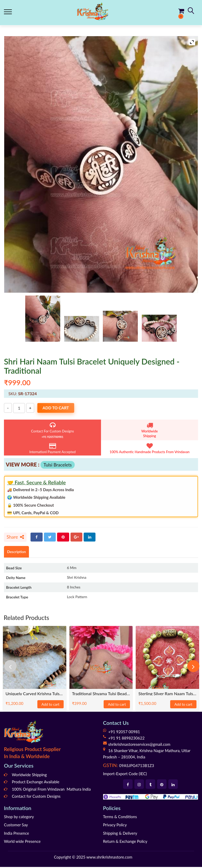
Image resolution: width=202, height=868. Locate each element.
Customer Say (16, 826)
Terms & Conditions (120, 818)
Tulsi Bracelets (57, 465)
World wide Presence (22, 842)
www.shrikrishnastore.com (109, 858)
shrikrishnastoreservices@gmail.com (139, 745)
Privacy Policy (115, 826)
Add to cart (59, 408)
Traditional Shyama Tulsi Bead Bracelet (101, 695)
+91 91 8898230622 (127, 739)
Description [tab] (18, 552)
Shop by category (19, 818)
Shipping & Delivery (120, 834)
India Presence (16, 834)
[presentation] (12, 667)
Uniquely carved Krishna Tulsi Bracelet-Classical (35, 695)
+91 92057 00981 (124, 733)
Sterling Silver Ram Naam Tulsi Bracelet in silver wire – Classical (167, 695)
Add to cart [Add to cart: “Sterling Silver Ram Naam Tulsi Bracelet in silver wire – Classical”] (183, 705)
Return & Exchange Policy (125, 842)
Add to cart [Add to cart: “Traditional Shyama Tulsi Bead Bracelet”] (117, 705)
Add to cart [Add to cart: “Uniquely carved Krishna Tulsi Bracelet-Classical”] (50, 705)
